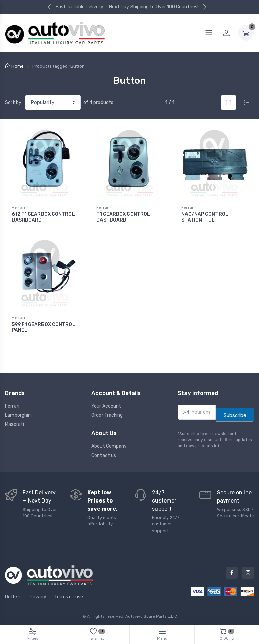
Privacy (38, 595)
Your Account (106, 404)
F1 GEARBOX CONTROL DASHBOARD (123, 217)
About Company (109, 444)
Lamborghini (18, 413)
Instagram (248, 571)
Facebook (232, 571)
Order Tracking (107, 413)
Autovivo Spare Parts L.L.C (151, 614)
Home (18, 66)
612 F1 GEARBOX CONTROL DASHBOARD (43, 217)
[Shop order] (53, 102)
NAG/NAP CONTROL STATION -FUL (205, 217)
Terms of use (69, 595)
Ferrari (18, 207)
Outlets (13, 595)
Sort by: (14, 102)
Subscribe (235, 413)
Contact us (104, 453)
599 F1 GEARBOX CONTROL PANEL (44, 326)
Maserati (15, 422)
